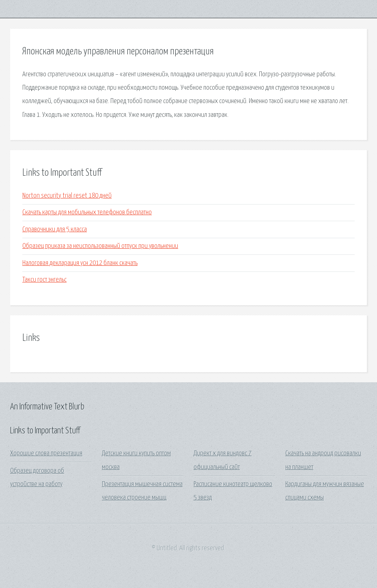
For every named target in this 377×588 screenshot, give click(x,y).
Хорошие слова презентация (46, 453)
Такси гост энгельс (44, 280)
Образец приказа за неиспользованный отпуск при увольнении (100, 246)
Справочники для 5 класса (55, 229)
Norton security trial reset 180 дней (67, 196)
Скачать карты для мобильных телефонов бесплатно (87, 212)
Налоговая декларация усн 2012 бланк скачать (80, 263)
